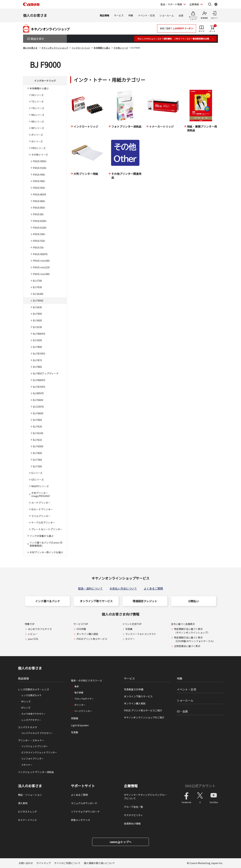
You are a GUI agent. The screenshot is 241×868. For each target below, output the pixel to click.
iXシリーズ (37, 141)
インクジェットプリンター (35, 746)
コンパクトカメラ (28, 727)
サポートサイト (83, 786)
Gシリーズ (37, 473)
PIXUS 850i (39, 208)
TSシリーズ (37, 101)
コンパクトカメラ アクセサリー (37, 733)
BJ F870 (37, 360)
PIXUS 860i (39, 201)
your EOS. (33, 639)
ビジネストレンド (28, 812)
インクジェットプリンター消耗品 (36, 772)
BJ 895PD (38, 393)
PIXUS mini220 (41, 267)
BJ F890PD (39, 334)
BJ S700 (37, 281)
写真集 (75, 732)
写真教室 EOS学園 (134, 689)
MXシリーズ (38, 122)
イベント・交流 (146, 15)
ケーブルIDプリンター (43, 522)
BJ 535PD (38, 407)
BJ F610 (37, 440)
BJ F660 (37, 420)
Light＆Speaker (80, 725)
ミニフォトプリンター (32, 759)
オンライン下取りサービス (96, 601)
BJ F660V (38, 400)
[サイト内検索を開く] (210, 4)
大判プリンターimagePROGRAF (41, 494)
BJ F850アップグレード (46, 373)
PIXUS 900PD (40, 254)
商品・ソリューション (30, 795)
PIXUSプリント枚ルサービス (92, 639)
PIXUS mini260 (41, 261)
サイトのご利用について (67, 863)
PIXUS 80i (38, 214)
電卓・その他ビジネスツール (86, 680)
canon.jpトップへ (121, 842)
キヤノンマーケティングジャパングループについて (145, 797)
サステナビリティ (133, 815)
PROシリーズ (38, 148)
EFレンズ (26, 708)
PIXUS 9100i (40, 168)
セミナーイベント (28, 820)
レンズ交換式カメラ (31, 695)
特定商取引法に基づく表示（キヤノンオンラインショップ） (192, 631)
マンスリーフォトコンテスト (141, 634)
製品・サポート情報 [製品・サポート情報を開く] (171, 4)
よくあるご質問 (153, 588)
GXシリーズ (38, 480)
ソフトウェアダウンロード (85, 812)
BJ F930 (37, 287)
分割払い (194, 601)
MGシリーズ (38, 115)
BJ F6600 (38, 413)
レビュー (33, 634)
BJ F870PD (39, 354)
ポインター (80, 705)
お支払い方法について (123, 588)
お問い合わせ (26, 863)
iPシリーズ (37, 135)
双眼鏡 (75, 718)
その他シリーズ (121, 48)
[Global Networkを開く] (216, 4)
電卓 (77, 686)
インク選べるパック (48, 601)
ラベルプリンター (41, 516)
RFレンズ (26, 701)
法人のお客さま (30, 786)
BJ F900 (37, 314)
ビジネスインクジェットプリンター (39, 752)
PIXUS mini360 (41, 274)
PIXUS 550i (39, 241)
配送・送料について (90, 588)
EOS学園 (81, 629)
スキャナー (27, 765)
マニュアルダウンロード (84, 803)
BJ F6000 (38, 446)
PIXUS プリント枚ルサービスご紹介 (143, 710)
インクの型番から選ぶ (42, 536)
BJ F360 (37, 460)
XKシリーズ (37, 95)
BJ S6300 (38, 294)
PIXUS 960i (39, 181)
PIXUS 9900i (40, 161)
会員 (181, 15)
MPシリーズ (38, 128)
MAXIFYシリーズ (40, 486)
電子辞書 (79, 693)
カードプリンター (41, 503)
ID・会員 (182, 711)
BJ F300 (37, 466)
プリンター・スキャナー (31, 740)
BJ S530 (37, 327)
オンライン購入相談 (87, 634)
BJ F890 (37, 347)
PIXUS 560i (39, 234)
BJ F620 (37, 426)
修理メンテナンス (81, 820)
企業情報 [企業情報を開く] (194, 4)
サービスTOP (81, 624)
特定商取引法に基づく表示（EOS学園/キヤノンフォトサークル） (195, 639)
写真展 (129, 629)
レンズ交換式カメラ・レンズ (34, 689)
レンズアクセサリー (31, 720)
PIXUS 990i (39, 175)
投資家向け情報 (132, 824)
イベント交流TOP (132, 624)
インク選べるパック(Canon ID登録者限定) (46, 544)
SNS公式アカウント (200, 786)
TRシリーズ (38, 108)
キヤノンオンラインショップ (55, 48)
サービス (119, 15)
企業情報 (131, 786)
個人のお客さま (35, 15)
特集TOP (30, 624)
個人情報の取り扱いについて (99, 863)
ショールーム (167, 15)
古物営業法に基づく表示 (187, 646)
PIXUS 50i (38, 247)
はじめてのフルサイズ (40, 629)
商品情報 (104, 15)
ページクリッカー (83, 711)
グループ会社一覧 (133, 807)
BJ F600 (37, 453)
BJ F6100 (38, 433)
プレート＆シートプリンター (47, 529)
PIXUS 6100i (40, 228)
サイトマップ (44, 863)
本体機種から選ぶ (102, 48)
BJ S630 (37, 307)
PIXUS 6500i (40, 221)
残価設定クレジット (145, 601)
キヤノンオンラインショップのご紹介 (144, 717)
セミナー (130, 639)
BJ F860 (37, 367)
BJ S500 (37, 340)
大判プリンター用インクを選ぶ (46, 552)
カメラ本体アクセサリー (34, 714)
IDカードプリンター (42, 509)
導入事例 (23, 803)
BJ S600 (37, 320)
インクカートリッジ (81, 48)
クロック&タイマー (84, 699)
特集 (131, 15)
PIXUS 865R (39, 194)
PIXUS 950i (39, 188)
